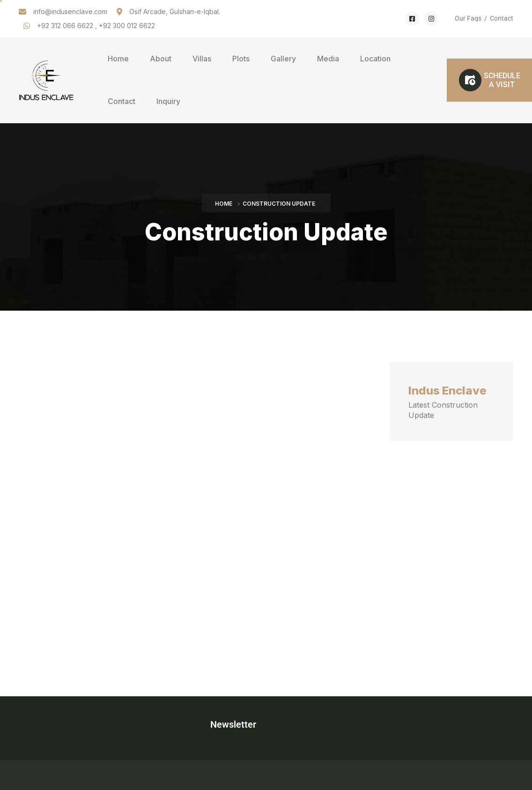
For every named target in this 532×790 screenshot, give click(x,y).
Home (118, 59)
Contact (502, 18)
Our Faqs (468, 18)
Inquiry (168, 101)
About (161, 59)
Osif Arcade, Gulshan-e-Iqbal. (175, 11)
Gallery (283, 59)
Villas (202, 59)
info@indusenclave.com (70, 11)
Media (328, 59)
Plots (241, 59)
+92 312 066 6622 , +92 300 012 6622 (96, 26)
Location (375, 59)
